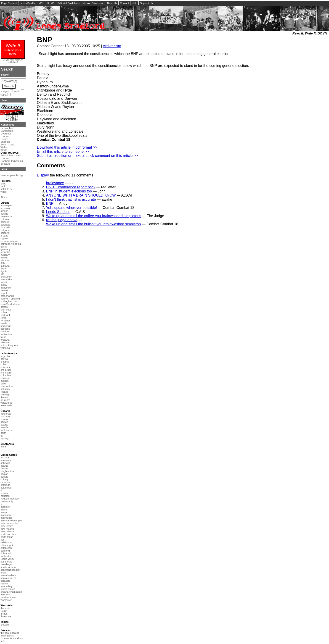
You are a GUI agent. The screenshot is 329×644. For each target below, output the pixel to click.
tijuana (4, 397)
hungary (5, 255)
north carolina (8, 534)
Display (43, 175)
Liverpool (6, 134)
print (3, 184)
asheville (5, 463)
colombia (6, 375)
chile (3, 364)
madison (5, 507)
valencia (5, 348)
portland (5, 551)
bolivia (4, 359)
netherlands (7, 296)
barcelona (6, 216)
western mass (8, 597)
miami (4, 512)
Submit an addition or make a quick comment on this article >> (88, 156)
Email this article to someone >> (63, 151)
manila (4, 427)
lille (2, 274)
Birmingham (7, 128)
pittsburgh (6, 548)
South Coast (8, 145)
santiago (5, 394)
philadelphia (7, 545)
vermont (5, 594)
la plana (5, 266)
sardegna (6, 326)
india (3, 447)
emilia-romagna (9, 241)
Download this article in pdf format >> (67, 147)
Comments (51, 165)
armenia (5, 208)
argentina (6, 356)
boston (4, 474)
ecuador (5, 378)
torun (3, 337)
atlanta (4, 466)
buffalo (4, 477)
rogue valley (7, 559)
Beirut (4, 611)
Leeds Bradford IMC (31, 3)
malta (4, 285)
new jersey (7, 526)
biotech (5, 625)
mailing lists (7, 636)
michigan (6, 515)
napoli (4, 293)
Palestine (6, 616)
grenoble (5, 252)
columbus (6, 488)
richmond (6, 553)
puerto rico (7, 386)
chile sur (5, 367)
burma (4, 419)
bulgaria (5, 230)
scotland (5, 329)
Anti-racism (112, 46)
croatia (4, 236)
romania (5, 321)
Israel (4, 614)
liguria (4, 271)
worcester (6, 600)
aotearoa (5, 414)
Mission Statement (93, 3)
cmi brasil (6, 370)
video (4, 95)
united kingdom (9, 345)
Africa (4, 197)
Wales (4, 147)
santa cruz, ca (8, 578)
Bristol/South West (11, 155)
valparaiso (6, 403)
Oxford (4, 139)
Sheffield (5, 142)
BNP (45, 40)
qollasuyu (6, 389)
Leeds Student (58, 212)
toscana (5, 340)
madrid (4, 282)
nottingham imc (9, 301)
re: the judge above (62, 220)
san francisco (8, 567)
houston (5, 496)
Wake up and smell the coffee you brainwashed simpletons (94, 216)
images (5, 91)
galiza (4, 247)
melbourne (7, 430)
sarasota (5, 581)
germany (5, 249)
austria (4, 214)
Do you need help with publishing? (13, 61)
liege (3, 268)
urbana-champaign (11, 592)
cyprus (4, 238)
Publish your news (13, 50)
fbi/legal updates (10, 633)
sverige (5, 331)
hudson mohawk (10, 499)
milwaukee (7, 518)
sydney (4, 438)
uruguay (5, 400)
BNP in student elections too (69, 191)
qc (2, 436)
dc (2, 490)
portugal (5, 315)
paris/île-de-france (11, 304)
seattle (4, 584)
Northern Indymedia (12, 161)
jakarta (4, 425)
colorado (5, 485)
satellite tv (6, 189)
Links (4, 100)
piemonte (6, 310)
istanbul (5, 260)
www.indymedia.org (12, 175)
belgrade (5, 225)
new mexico (7, 529)
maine (4, 510)
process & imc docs (12, 638)
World (4, 150)
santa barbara (8, 575)
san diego (6, 564)
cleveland (6, 482)
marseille (6, 288)
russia (4, 323)
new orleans (7, 531)
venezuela (6, 405)
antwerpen (6, 205)
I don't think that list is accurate (71, 199)
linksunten (6, 277)
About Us (112, 3)
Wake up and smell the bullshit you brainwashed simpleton (94, 224)
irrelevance (55, 183)
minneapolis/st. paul (12, 520)
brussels (5, 227)
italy (3, 263)
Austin (4, 468)
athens (4, 211)
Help (134, 3)
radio (3, 186)
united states (8, 589)
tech (3, 641)
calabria (5, 233)
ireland (4, 258)
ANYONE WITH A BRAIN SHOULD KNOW (81, 195)
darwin (4, 422)
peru (3, 384)
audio (17, 91)
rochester (6, 556)
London (5, 136)
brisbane (5, 416)
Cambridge (7, 131)
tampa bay (6, 586)
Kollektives (7, 125)
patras (4, 307)
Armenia (5, 608)
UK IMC (50, 3)
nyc (2, 540)
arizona (5, 457)
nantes (4, 290)
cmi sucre (6, 373)
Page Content (9, 3)
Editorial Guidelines (69, 3)
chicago (5, 479)
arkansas (6, 460)
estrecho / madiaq (11, 244)
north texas (7, 537)
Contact (124, 3)
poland (4, 312)
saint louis (6, 562)
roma (3, 318)
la (1, 504)
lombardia (6, 279)
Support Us (146, 3)
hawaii (4, 493)
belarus (5, 219)
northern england (10, 299)
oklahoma (6, 542)
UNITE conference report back (71, 187)
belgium (5, 222)
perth (3, 433)
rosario (4, 392)
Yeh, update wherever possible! (72, 208)
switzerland (7, 334)
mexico (4, 381)
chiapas (5, 362)
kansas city (7, 501)
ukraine (5, 342)
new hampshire (9, 523)
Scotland (5, 164)
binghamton (7, 471)
